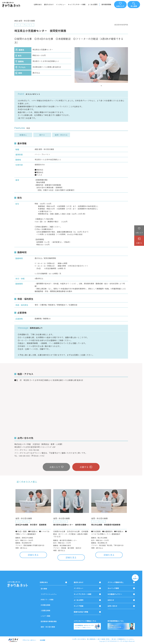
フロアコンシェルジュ (49, 594)
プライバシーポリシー (29, 640)
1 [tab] (101, 86)
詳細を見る (33, 555)
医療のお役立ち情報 (87, 612)
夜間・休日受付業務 (48, 627)
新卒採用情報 (106, 4)
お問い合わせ (121, 606)
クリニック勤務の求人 (121, 582)
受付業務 (44, 589)
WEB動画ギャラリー (121, 594)
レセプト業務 (45, 616)
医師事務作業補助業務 (49, 621)
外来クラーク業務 (47, 600)
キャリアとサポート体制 (77, 4)
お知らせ (121, 600)
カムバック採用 (121, 588)
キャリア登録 (87, 606)
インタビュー (61, 4)
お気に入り (56, 467)
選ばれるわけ (49, 4)
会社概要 (43, 640)
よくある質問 (93, 4)
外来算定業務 (45, 605)
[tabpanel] (101, 65)
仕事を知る (38, 4)
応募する (86, 467)
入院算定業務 (45, 610)
